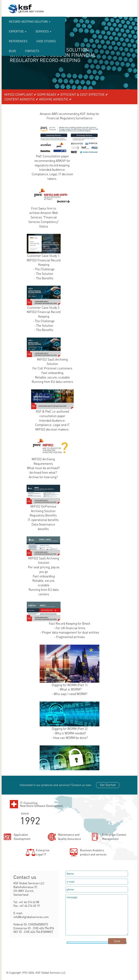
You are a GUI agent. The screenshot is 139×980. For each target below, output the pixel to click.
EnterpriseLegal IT (43, 852)
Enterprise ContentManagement (114, 837)
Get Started (108, 785)
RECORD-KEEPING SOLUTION (30, 21)
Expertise (18, 31)
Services (43, 31)
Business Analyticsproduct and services (93, 852)
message (97, 915)
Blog (12, 51)
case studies (46, 41)
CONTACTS (32, 51)
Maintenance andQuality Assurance (69, 837)
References (18, 41)
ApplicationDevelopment (22, 837)
